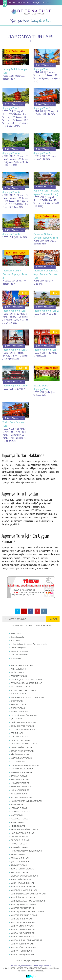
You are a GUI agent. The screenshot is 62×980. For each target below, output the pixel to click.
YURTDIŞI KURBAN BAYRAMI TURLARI (28, 912)
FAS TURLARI (17, 733)
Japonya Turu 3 (42, 108)
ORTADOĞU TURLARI (20, 840)
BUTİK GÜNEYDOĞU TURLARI (24, 715)
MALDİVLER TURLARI (20, 819)
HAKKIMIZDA (21, 3)
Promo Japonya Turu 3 (15, 350)
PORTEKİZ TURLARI (20, 847)
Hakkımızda (16, 633)
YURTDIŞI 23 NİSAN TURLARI (24, 904)
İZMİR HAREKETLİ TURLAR (23, 769)
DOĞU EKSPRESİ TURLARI (23, 726)
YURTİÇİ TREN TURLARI (21, 951)
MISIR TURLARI (18, 822)
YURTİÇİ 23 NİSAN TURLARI (23, 933)
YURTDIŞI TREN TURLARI (22, 919)
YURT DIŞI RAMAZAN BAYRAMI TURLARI (29, 894)
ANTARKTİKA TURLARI (21, 687)
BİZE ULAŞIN (35, 3)
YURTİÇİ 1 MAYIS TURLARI (22, 926)
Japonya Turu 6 (11, 192)
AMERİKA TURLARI (19, 676)
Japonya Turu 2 (11, 108)
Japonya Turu (41, 69)
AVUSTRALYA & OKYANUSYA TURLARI (27, 697)
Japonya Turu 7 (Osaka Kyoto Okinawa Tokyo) (46, 192)
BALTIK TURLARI (18, 708)
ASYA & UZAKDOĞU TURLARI (24, 690)
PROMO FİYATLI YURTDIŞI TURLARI (26, 851)
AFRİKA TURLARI (18, 669)
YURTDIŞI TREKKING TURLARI (24, 915)
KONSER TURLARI (19, 794)
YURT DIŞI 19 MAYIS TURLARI (24, 890)
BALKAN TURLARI (19, 705)
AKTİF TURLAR (17, 672)
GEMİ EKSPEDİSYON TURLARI (24, 744)
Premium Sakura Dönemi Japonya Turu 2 (15, 274)
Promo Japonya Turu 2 (46, 311)
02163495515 (47, 3)
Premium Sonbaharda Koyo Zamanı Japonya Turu (46, 274)
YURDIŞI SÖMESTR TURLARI (23, 887)
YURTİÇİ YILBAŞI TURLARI (22, 955)
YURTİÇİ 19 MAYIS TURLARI (23, 929)
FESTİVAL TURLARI (19, 737)
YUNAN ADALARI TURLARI (22, 883)
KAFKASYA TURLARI (20, 779)
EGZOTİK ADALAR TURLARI (23, 730)
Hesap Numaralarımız (20, 651)
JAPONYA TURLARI (19, 776)
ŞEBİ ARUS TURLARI (20, 862)
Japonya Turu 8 (11, 234)
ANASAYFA (12, 3)
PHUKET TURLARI (19, 844)
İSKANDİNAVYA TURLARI (22, 758)
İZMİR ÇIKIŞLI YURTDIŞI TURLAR (25, 765)
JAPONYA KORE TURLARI (22, 772)
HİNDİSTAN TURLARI (20, 754)
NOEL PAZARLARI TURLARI (23, 833)
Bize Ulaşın (16, 641)
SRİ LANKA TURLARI (20, 858)
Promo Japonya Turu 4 (46, 350)
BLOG (28, 3)
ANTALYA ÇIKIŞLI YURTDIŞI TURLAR (27, 683)
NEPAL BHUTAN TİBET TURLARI (25, 829)
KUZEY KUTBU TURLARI (21, 797)
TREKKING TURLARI (20, 872)
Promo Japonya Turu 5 (15, 386)
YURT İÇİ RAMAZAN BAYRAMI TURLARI (28, 901)
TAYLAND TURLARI (19, 865)
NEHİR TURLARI (18, 826)
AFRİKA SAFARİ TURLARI (22, 665)
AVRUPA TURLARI (19, 694)
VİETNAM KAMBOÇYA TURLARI (24, 876)
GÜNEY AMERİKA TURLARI (22, 751)
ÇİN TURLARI (17, 719)
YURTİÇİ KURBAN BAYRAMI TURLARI (27, 940)
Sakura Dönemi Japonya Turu (42, 387)
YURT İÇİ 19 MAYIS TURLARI (23, 897)
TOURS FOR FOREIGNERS (22, 869)
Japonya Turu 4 (11, 153)
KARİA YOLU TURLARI (20, 790)
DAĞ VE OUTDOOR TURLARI (23, 722)
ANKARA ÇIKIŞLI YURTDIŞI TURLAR (26, 680)
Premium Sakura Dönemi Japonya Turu (46, 236)
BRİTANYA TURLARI (19, 712)
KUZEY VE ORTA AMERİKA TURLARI (26, 801)
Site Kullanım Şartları (19, 655)
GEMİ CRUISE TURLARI (21, 740)
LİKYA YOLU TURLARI (20, 812)
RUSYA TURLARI (18, 854)
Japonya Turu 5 (42, 153)
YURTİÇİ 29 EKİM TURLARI (22, 937)
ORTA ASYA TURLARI (20, 837)
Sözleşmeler (16, 658)
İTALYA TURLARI (18, 762)
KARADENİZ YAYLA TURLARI (23, 787)
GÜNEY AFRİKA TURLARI (22, 747)
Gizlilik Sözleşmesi (18, 648)
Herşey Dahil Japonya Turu (15, 71)
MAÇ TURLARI (17, 815)
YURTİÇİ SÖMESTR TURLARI (23, 947)
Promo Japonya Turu (14, 311)
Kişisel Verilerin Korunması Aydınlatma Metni (29, 644)
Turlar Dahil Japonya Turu (14, 424)
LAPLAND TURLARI (19, 808)
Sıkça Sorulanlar (18, 637)
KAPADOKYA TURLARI (21, 783)
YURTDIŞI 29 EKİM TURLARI (23, 908)
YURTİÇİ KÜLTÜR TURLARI (22, 944)
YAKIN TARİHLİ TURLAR (21, 879)
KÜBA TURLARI (17, 804)
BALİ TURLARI (17, 701)
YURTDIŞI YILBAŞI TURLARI (23, 922)
